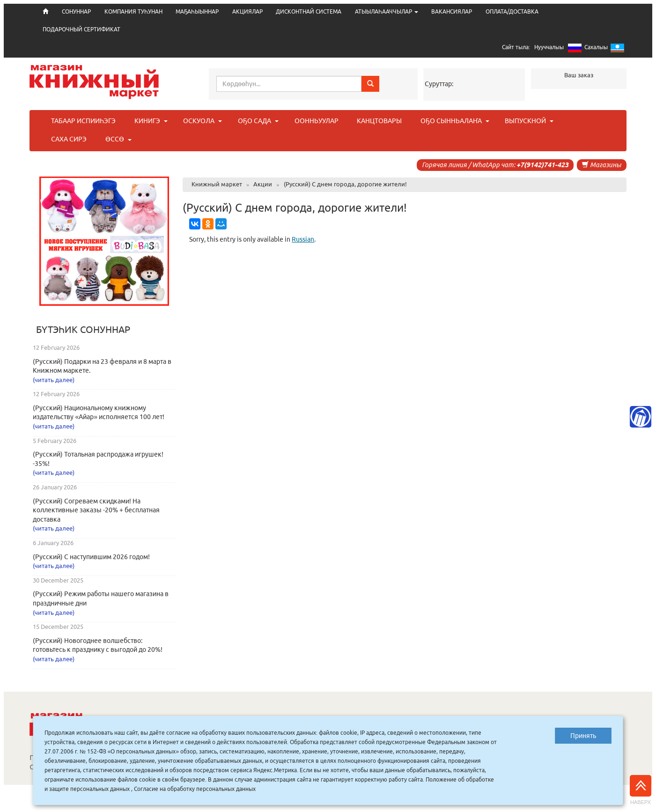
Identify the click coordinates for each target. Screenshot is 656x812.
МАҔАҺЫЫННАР (197, 11)
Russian (303, 239)
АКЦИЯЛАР (247, 11)
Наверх (641, 790)
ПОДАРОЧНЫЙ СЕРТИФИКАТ (81, 29)
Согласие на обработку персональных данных (195, 789)
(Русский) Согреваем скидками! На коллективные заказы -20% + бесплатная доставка (96, 510)
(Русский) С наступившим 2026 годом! (91, 557)
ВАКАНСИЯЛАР (452, 11)
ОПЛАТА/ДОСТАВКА (512, 11)
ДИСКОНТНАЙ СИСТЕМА (309, 11)
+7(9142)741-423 (542, 165)
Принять (583, 736)
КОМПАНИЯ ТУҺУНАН (133, 11)
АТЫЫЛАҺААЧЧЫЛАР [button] (387, 11)
